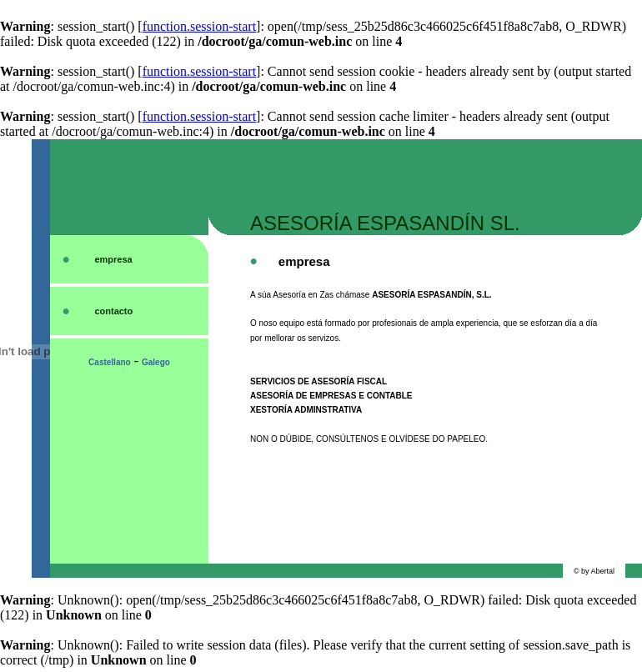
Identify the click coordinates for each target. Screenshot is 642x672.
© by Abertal (594, 571)
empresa (113, 259)
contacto (113, 311)
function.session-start (199, 26)
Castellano (110, 362)
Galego (156, 362)
